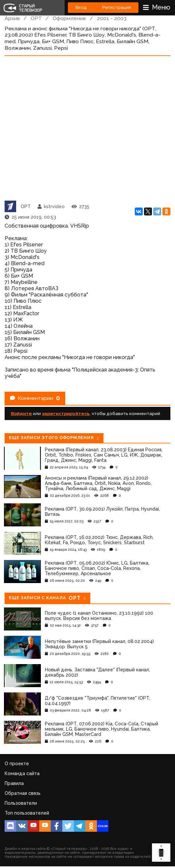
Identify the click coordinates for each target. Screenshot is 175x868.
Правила (14, 783)
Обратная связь (23, 793)
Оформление (69, 18)
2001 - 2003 (112, 18)
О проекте (17, 764)
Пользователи (21, 803)
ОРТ (36, 18)
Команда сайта (22, 773)
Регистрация (117, 7)
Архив (12, 18)
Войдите (21, 413)
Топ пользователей (27, 813)
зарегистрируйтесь (66, 413)
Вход (81, 7)
